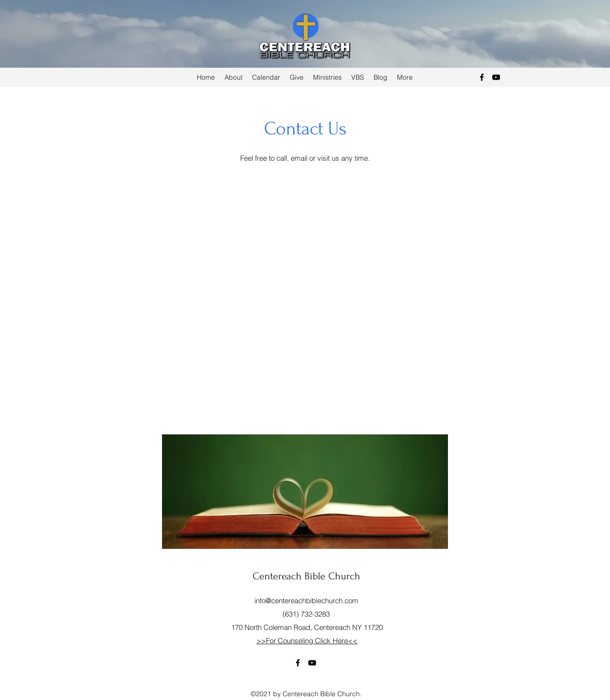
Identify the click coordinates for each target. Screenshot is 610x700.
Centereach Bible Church (306, 576)
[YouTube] (496, 77)
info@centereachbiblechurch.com (306, 601)
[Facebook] (482, 77)
